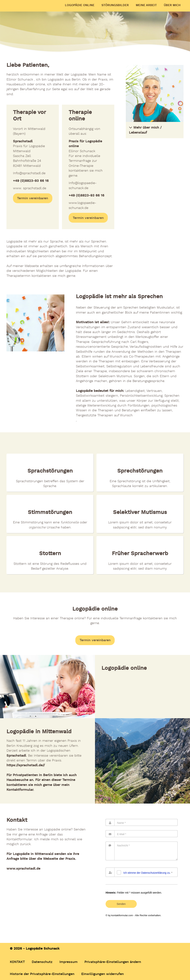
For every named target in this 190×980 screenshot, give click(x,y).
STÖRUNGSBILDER (115, 5)
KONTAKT (17, 962)
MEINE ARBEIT (146, 5)
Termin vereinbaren (33, 198)
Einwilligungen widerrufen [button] (103, 974)
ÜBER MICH (172, 5)
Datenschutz (42, 962)
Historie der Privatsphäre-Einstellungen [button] (42, 974)
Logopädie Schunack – (25, 3)
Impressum (68, 962)
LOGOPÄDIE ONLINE (80, 5)
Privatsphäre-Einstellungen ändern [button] (113, 962)
